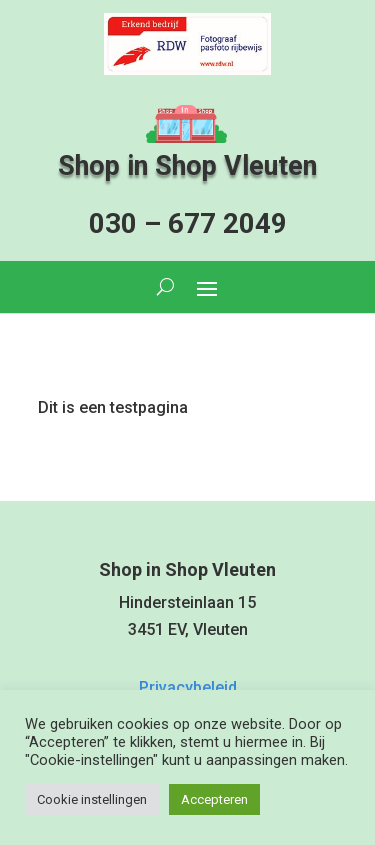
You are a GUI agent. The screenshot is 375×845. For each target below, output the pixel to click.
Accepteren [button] (214, 799)
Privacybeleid (188, 687)
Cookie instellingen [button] (92, 799)
